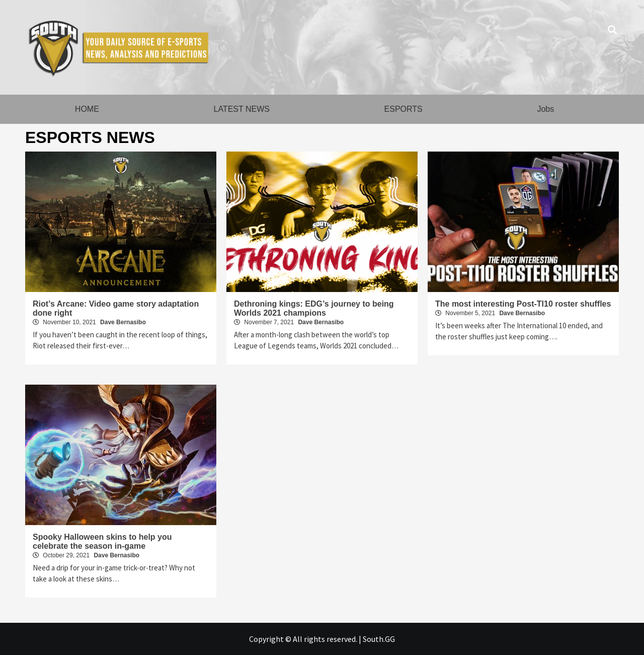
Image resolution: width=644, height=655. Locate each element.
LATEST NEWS (241, 109)
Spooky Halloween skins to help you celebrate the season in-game (102, 541)
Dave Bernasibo (123, 322)
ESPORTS (404, 109)
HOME (87, 109)
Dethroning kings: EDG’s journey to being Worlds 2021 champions (314, 308)
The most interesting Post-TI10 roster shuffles (523, 304)
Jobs (545, 109)
